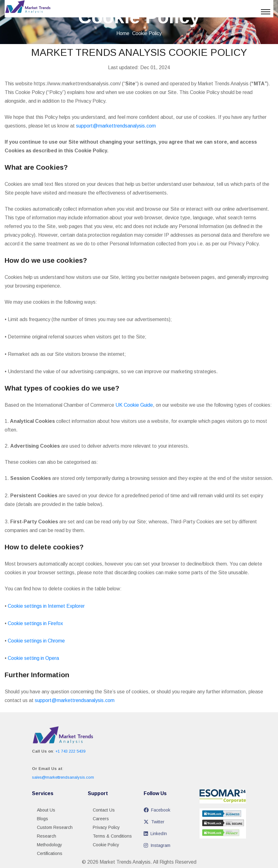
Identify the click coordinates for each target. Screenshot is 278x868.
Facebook (157, 810)
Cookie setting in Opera (33, 658)
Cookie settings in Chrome (36, 641)
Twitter (154, 822)
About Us (46, 810)
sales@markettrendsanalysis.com (63, 777)
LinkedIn (155, 834)
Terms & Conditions (112, 836)
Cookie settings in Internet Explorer (46, 606)
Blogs (43, 819)
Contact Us (104, 810)
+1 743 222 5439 (70, 751)
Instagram (157, 845)
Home (123, 33)
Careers (101, 819)
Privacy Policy (106, 827)
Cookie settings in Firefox (35, 623)
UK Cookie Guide (134, 405)
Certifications (50, 853)
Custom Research (55, 827)
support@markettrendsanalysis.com (116, 126)
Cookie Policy (106, 845)
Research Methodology (49, 840)
